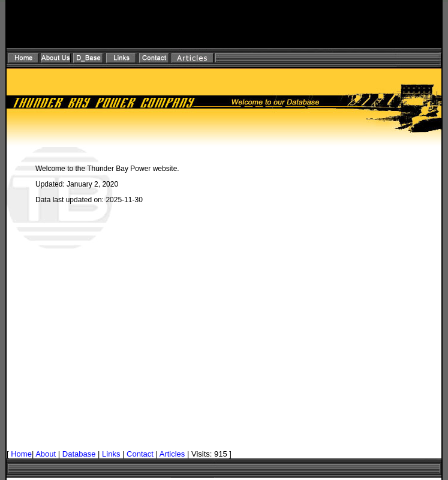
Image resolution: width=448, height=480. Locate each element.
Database (79, 454)
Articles (172, 454)
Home (21, 454)
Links (111, 454)
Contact (140, 454)
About (46, 454)
